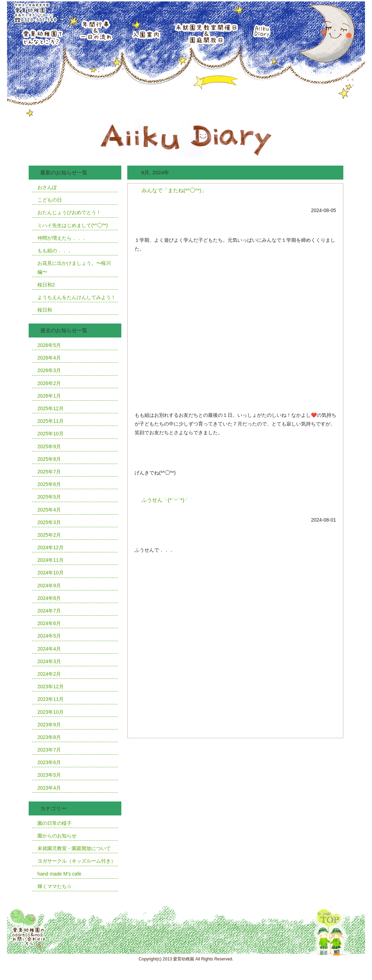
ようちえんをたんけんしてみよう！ (77, 297)
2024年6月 (49, 623)
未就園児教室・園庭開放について (74, 848)
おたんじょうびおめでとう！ (69, 212)
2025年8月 (49, 459)
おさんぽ (47, 187)
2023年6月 (49, 762)
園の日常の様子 (55, 823)
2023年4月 (49, 788)
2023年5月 (49, 775)
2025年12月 (51, 408)
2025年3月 (49, 522)
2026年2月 (49, 383)
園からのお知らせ (57, 836)
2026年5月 (49, 345)
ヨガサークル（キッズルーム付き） (77, 861)
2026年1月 (49, 396)
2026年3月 (49, 370)
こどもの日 (50, 200)
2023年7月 (49, 750)
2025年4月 (49, 510)
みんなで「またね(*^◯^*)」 (174, 190)
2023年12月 (51, 687)
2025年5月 (49, 497)
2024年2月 (49, 674)
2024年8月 (49, 598)
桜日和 (45, 310)
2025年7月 (49, 472)
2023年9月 (49, 725)
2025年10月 (51, 434)
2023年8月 (49, 737)
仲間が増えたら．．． (62, 238)
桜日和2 (46, 285)
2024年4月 (49, 649)
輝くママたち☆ (55, 886)
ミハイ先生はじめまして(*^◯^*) (73, 225)
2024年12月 (51, 547)
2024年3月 (49, 661)
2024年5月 (49, 636)
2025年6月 (49, 484)
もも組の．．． (55, 251)
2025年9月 (49, 447)
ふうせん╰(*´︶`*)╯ (166, 500)
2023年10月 (51, 712)
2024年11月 (51, 560)
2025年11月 (51, 421)
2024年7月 (49, 611)
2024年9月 (49, 586)
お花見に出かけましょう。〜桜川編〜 (74, 267)
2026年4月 (49, 358)
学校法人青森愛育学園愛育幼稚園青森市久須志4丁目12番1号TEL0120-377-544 (34, 12)
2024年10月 (51, 573)
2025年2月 (49, 535)
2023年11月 (51, 699)
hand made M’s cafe (59, 874)
